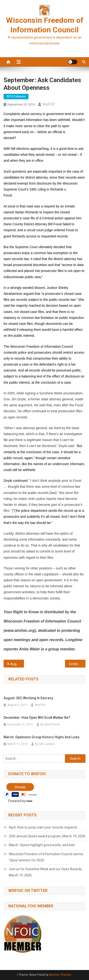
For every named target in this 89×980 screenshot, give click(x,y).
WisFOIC (49, 104)
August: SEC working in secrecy (28, 698)
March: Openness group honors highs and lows (42, 737)
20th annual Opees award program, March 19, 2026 (47, 836)
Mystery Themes (60, 975)
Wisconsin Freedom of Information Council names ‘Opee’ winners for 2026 (46, 857)
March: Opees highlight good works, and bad (42, 845)
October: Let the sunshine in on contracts (77, 664)
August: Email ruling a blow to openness (17, 664)
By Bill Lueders (45, 744)
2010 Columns (16, 96)
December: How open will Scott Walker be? (37, 718)
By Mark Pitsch (50, 724)
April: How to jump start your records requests (43, 827)
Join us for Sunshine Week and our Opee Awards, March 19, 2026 (46, 872)
